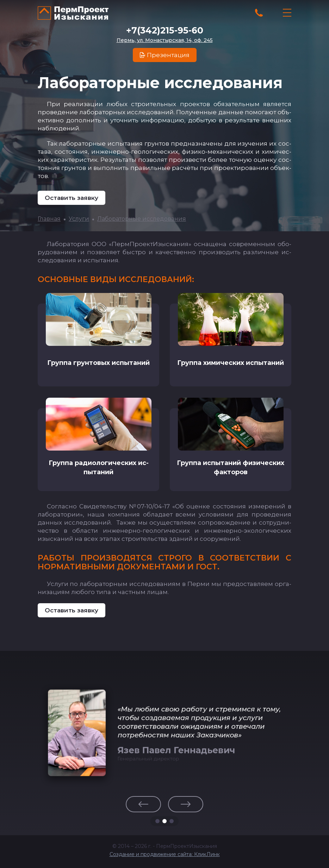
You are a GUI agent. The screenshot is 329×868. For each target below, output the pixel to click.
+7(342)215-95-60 (165, 30)
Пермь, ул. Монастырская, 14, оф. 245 (165, 40)
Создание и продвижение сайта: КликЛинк (165, 853)
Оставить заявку (72, 198)
